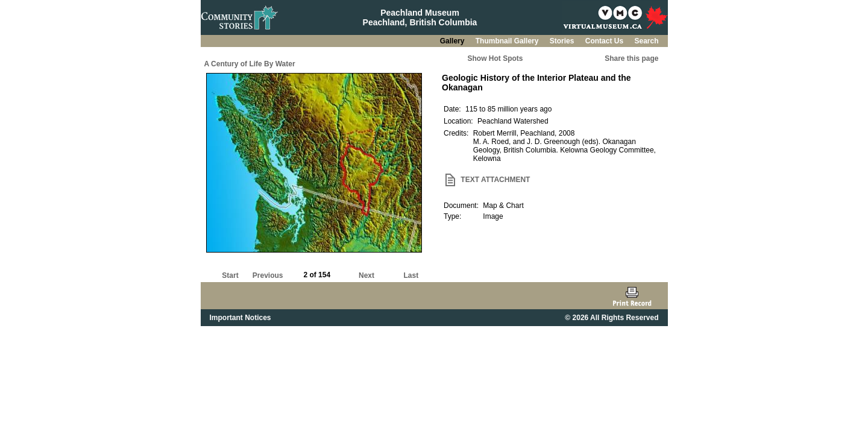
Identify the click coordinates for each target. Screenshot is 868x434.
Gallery (453, 41)
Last (411, 275)
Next (366, 275)
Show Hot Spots (495, 58)
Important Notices (241, 318)
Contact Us (605, 41)
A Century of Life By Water (250, 64)
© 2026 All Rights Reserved (612, 318)
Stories (563, 41)
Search (646, 41)
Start (230, 275)
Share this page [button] (631, 58)
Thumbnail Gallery (508, 41)
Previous (268, 275)
